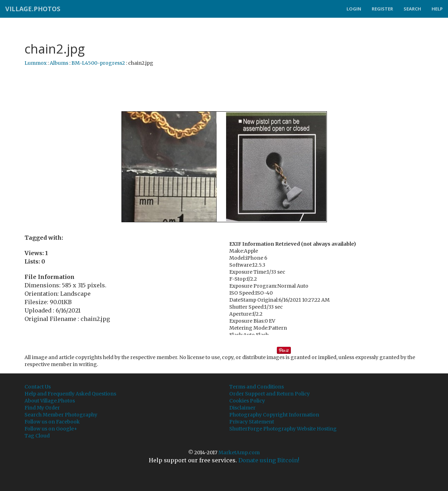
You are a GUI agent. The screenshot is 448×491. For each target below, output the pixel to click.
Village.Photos (33, 9)
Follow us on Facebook (52, 422)
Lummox (36, 63)
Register (382, 9)
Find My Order (42, 408)
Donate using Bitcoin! (269, 460)
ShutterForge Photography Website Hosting (283, 429)
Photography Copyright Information (274, 415)
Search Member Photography (61, 415)
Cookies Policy (247, 401)
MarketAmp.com (239, 453)
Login (354, 9)
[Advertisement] (224, 89)
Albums (59, 63)
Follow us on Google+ (51, 429)
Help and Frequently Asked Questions (70, 394)
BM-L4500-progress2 (98, 63)
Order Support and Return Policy (269, 394)
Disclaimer (242, 408)
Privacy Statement (252, 422)
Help (437, 9)
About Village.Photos (50, 401)
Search (412, 9)
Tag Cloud (37, 436)
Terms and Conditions (257, 387)
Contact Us (38, 387)
